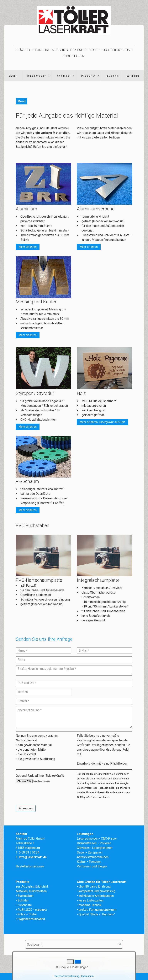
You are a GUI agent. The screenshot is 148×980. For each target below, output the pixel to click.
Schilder (64, 76)
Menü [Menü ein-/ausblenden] (22, 101)
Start (13, 76)
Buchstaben (37, 76)
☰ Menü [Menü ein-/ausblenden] (133, 76)
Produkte (89, 76)
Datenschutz (98, 963)
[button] (28, 247)
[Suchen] (120, 944)
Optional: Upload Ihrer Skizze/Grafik (40, 776)
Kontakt (63, 963)
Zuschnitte (116, 76)
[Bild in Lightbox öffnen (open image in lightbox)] (43, 277)
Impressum (79, 963)
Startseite (49, 963)
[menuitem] (13, 76)
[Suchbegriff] (74, 944)
